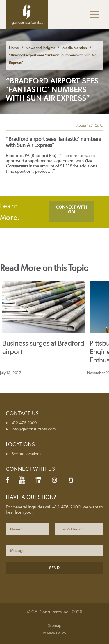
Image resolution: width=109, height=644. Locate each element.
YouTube (22, 480)
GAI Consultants (27, 14)
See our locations (26, 454)
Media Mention (75, 48)
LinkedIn (38, 480)
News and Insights (40, 48)
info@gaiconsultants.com (34, 429)
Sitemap (54, 625)
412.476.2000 (24, 423)
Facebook (8, 480)
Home (14, 48)
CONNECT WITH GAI (72, 209)
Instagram (54, 480)
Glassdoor (71, 480)
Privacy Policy (54, 633)
